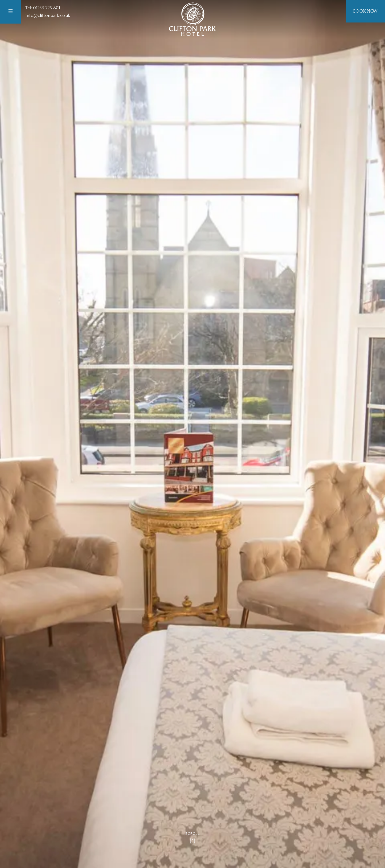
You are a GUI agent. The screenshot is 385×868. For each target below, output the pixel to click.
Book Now (365, 11)
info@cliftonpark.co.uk (48, 15)
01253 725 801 (47, 8)
